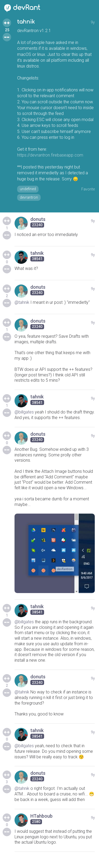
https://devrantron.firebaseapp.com (50, 155)
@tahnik (22, 302)
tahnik (26, 22)
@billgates (24, 412)
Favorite (88, 189)
